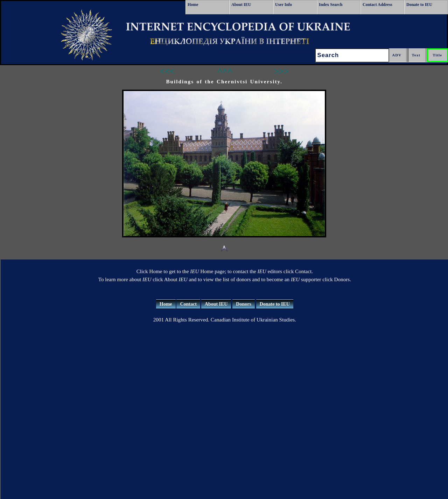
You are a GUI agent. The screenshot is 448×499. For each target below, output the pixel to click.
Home (193, 5)
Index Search (331, 5)
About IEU (241, 5)
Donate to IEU (419, 5)
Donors (244, 304)
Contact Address (377, 5)
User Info (283, 5)
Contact (188, 304)
